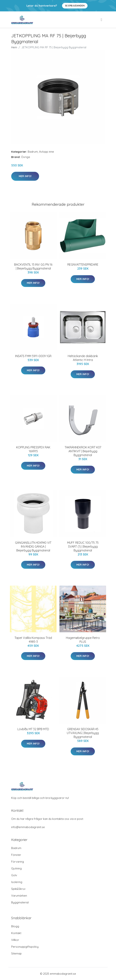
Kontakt (16, 933)
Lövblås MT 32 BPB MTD (33, 729)
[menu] (102, 20)
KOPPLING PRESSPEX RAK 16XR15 (33, 449)
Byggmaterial (20, 902)
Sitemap (16, 953)
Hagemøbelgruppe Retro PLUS (83, 640)
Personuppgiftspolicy (25, 947)
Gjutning (16, 868)
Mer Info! (25, 176)
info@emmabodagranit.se (28, 827)
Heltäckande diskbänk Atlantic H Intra (83, 358)
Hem (14, 47)
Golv (14, 875)
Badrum (33, 152)
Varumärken (19, 896)
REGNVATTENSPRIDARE (83, 265)
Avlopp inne (47, 152)
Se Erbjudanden (75, 6)
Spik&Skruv (18, 889)
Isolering (17, 882)
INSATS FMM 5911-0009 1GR (33, 356)
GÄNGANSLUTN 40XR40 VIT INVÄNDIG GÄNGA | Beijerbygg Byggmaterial (33, 546)
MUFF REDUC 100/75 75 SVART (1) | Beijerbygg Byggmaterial (83, 546)
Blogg (15, 926)
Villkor (15, 940)
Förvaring (18, 862)
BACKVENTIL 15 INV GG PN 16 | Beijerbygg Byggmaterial (33, 266)
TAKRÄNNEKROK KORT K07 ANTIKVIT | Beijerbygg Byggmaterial (83, 451)
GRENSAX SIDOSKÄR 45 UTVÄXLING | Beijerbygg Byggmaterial (83, 733)
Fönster (16, 855)
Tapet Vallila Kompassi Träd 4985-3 (33, 640)
